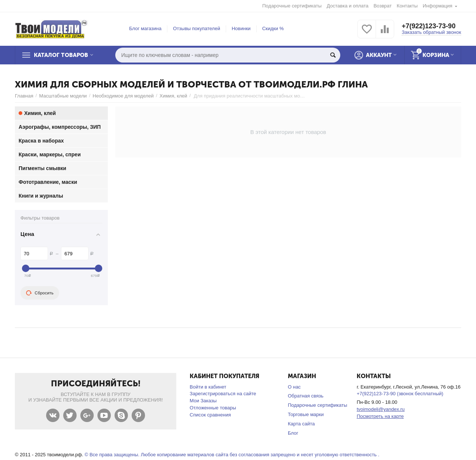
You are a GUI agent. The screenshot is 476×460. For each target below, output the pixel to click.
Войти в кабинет (208, 387)
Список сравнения (210, 415)
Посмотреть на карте (380, 416)
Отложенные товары (213, 408)
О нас (294, 387)
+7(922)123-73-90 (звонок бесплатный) (400, 394)
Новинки (241, 28)
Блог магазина (145, 28)
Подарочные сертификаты (292, 6)
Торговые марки (306, 414)
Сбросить (40, 293)
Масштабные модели (63, 96)
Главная (24, 96)
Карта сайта (301, 424)
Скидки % (273, 28)
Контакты (407, 6)
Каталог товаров (61, 55)
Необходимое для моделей (123, 96)
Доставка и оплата (348, 6)
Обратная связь (306, 396)
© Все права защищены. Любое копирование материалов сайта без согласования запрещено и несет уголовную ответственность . (232, 455)
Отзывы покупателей (197, 28)
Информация (438, 6)
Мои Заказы (203, 401)
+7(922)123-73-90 (429, 26)
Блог (293, 433)
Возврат (382, 6)
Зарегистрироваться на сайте (223, 394)
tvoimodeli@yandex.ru (381, 409)
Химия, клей (173, 96)
